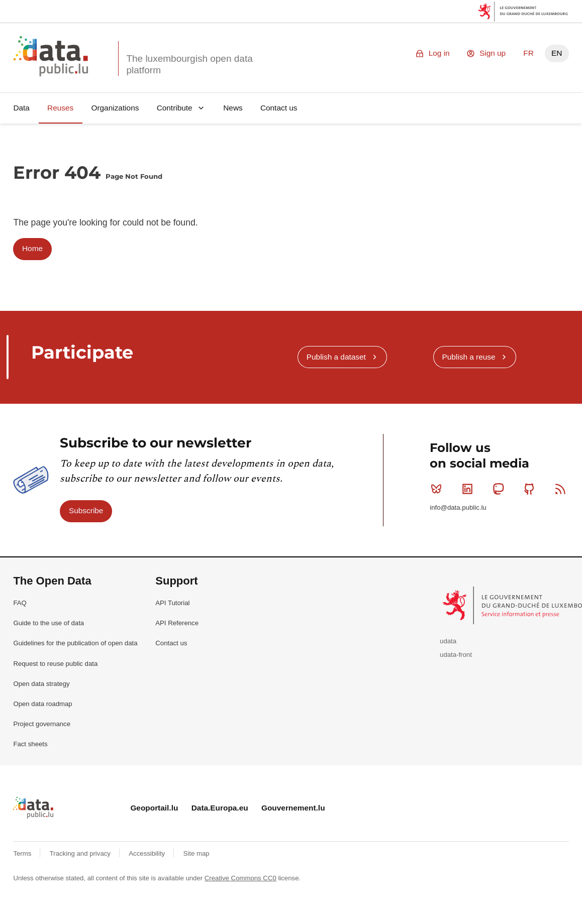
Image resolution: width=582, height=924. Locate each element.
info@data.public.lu (458, 507)
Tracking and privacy (81, 853)
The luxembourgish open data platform (189, 64)
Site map (197, 853)
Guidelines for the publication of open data (75, 643)
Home (32, 248)
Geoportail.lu (154, 808)
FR (528, 53)
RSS (563, 489)
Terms (23, 853)
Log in (439, 53)
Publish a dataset (336, 357)
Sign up (493, 53)
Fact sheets (30, 744)
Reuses (60, 108)
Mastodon (500, 489)
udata (448, 641)
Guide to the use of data (48, 623)
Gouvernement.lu (293, 808)
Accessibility (148, 853)
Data (21, 108)
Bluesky (439, 489)
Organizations (115, 108)
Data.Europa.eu (220, 808)
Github (531, 489)
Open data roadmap (42, 704)
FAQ (20, 603)
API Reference (177, 623)
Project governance (42, 724)
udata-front (456, 655)
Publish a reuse (468, 357)
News (233, 108)
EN (557, 53)
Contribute (175, 108)
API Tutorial (172, 603)
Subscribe (86, 510)
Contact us (279, 108)
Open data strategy (41, 684)
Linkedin (470, 489)
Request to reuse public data (55, 664)
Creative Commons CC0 (240, 878)
